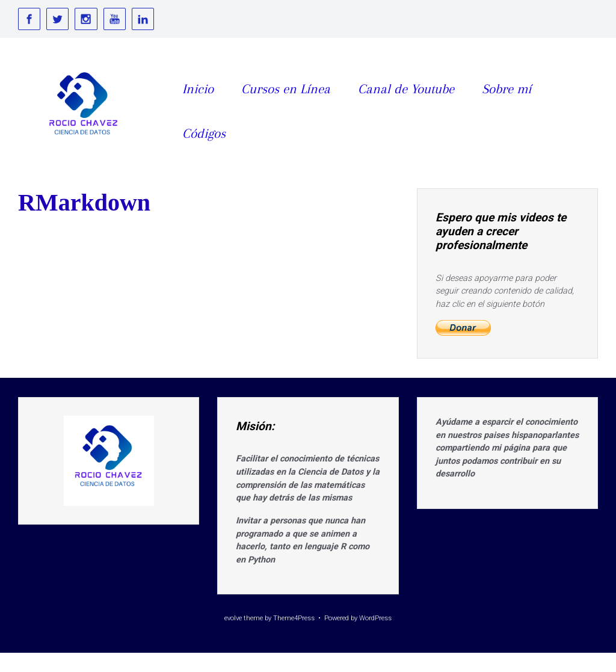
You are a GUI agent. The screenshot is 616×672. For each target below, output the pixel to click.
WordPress (375, 618)
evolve (233, 618)
